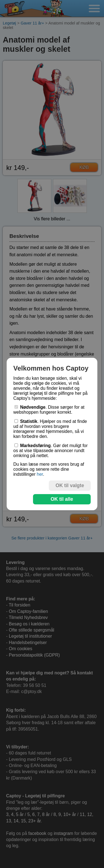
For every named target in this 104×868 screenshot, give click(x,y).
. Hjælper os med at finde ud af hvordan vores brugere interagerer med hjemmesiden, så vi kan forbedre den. (50, 429)
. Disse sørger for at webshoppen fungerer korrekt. (49, 410)
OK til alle (62, 499)
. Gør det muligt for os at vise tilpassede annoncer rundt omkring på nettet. (50, 451)
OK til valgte (70, 485)
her (40, 474)
